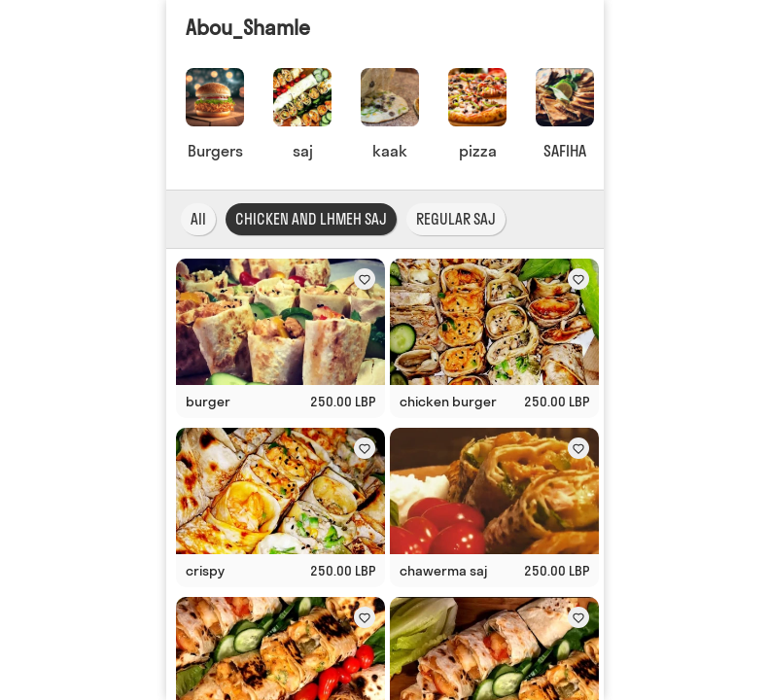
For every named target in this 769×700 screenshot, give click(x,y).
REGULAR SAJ (456, 219)
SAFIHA (565, 151)
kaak (390, 151)
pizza (477, 151)
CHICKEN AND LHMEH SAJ (311, 219)
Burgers (214, 151)
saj (302, 151)
